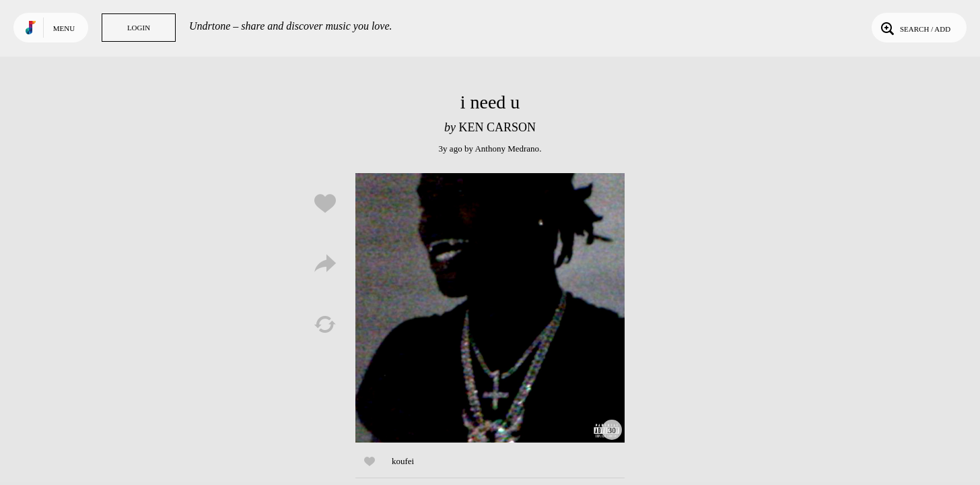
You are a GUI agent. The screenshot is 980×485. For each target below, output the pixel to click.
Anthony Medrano (507, 149)
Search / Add (914, 28)
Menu (64, 28)
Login (139, 28)
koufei (403, 461)
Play (490, 308)
